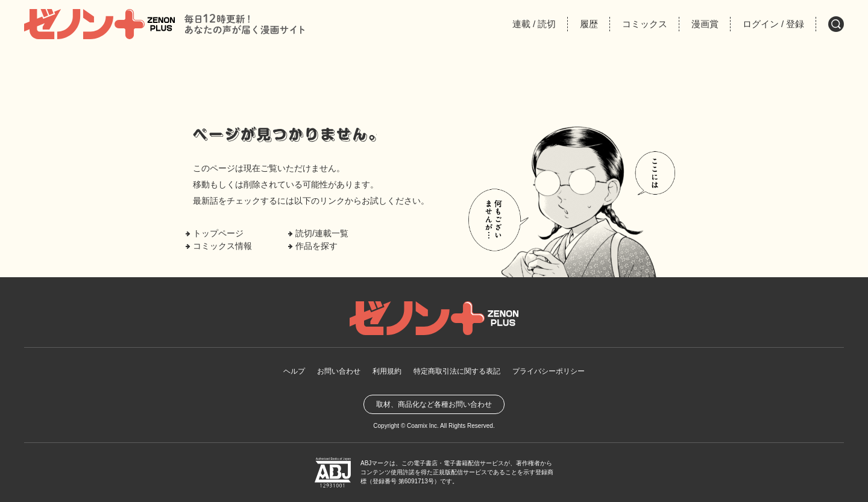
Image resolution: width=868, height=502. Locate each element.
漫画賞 (705, 24)
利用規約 (387, 371)
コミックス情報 (222, 246)
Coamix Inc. (423, 426)
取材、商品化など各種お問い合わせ (434, 404)
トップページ (218, 233)
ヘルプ (294, 371)
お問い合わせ (339, 371)
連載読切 (534, 24)
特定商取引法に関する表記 (457, 371)
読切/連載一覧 (322, 233)
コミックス (645, 24)
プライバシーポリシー (549, 371)
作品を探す (316, 246)
